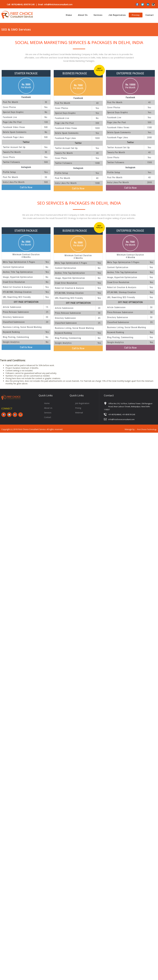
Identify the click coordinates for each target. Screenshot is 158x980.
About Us (83, 15)
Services (98, 15)
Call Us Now (26, 187)
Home (69, 15)
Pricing (136, 15)
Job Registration (117, 15)
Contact (150, 15)
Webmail (79, 413)
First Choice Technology (147, 429)
